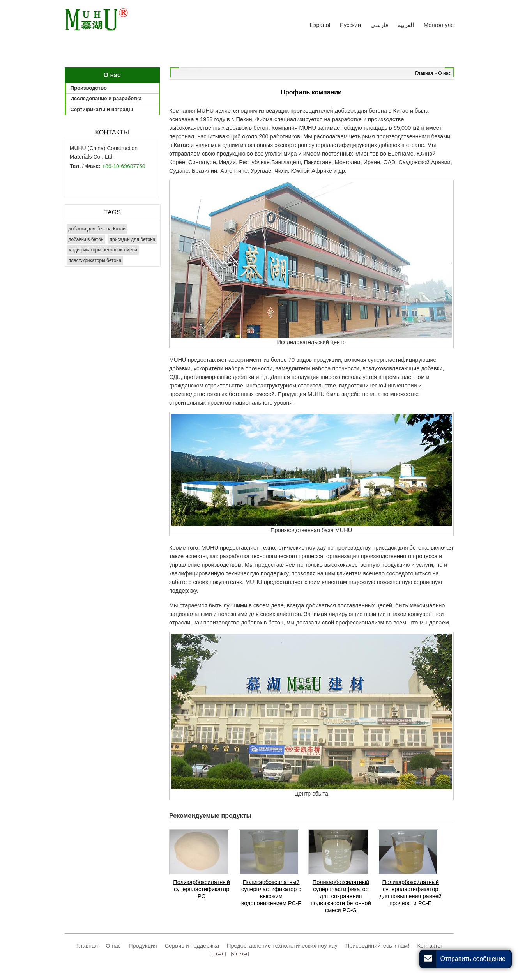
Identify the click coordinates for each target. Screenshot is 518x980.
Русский (350, 25)
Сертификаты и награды (102, 109)
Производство (89, 88)
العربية (406, 25)
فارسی (379, 25)
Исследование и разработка (106, 98)
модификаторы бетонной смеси (103, 250)
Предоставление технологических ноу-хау (282, 946)
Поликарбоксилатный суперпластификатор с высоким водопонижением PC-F (271, 893)
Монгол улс (438, 25)
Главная (425, 73)
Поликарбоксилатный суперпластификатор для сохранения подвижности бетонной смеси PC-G (341, 896)
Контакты (112, 132)
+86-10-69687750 (124, 166)
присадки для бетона (133, 239)
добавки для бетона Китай (97, 229)
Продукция (143, 946)
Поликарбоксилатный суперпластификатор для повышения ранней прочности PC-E (411, 893)
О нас (444, 73)
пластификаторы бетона (95, 260)
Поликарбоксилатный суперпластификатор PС (202, 889)
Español (320, 25)
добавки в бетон (86, 239)
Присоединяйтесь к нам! (377, 946)
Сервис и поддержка (192, 946)
